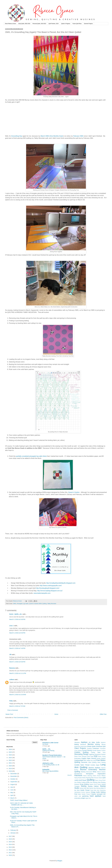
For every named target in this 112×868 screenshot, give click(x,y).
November (14, 776)
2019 (10, 768)
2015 (10, 842)
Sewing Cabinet (93, 786)
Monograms (90, 774)
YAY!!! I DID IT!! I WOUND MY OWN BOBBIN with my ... (21, 804)
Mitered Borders (101, 772)
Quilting (45, 604)
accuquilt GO (101, 794)
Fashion (103, 758)
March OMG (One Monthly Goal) (52, 136)
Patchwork (78, 776)
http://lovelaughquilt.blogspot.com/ (48, 588)
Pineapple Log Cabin (23, 604)
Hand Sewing (101, 762)
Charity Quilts (91, 746)
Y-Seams (93, 794)
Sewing (84, 786)
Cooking (89, 748)
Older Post (103, 714)
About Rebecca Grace (10, 24)
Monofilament (78, 774)
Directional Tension (100, 754)
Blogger (60, 861)
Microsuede (89, 772)
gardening (85, 796)
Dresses (84, 756)
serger (83, 798)
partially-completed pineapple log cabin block (31, 456)
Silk (88, 788)
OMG (15, 604)
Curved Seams (97, 750)
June (12, 790)
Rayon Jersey (99, 780)
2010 (10, 855)
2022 (10, 760)
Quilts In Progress (66, 24)
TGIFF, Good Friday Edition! (19, 800)
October (13, 779)
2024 (10, 755)
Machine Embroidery (89, 770)
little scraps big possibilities (50, 771)
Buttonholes (84, 747)
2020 (10, 766)
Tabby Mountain (52, 604)
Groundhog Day (17, 136)
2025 (10, 752)
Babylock (103, 742)
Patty (11, 701)
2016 (10, 839)
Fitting (88, 760)
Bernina (91, 744)
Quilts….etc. (47, 749)
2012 (10, 850)
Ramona (12, 668)
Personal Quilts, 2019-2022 (39, 24)
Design (86, 754)
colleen (12, 679)
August (13, 784)
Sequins (91, 784)
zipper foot (88, 798)
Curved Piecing (87, 750)
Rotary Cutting (81, 782)
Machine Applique (94, 768)
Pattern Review (97, 776)
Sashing (95, 782)
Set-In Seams (97, 784)
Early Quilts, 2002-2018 (24, 24)
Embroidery (78, 758)
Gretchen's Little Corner (50, 743)
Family (98, 758)
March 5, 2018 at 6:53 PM (17, 633)
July (12, 787)
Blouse (104, 744)
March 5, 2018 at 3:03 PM (17, 619)
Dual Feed (90, 756)
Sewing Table (83, 788)
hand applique (96, 796)
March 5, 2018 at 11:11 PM (18, 673)
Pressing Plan (90, 778)
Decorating (78, 754)
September (14, 782)
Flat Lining (93, 760)
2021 (10, 763)
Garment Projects (88, 24)
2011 (10, 853)
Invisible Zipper (95, 765)
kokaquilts (46, 769)
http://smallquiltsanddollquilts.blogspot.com (61, 583)
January (13, 833)
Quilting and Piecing (48, 751)
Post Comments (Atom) (21, 717)
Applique (84, 742)
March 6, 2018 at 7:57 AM (17, 706)
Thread (87, 790)
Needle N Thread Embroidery (52, 755)
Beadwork (83, 744)
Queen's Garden (74, 492)
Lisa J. (12, 626)
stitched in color (48, 763)
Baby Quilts (96, 742)
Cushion (103, 751)
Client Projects (80, 748)
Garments (84, 762)
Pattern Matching (88, 776)
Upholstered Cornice (80, 792)
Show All (69, 775)
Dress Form (78, 756)
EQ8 (96, 756)
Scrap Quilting (84, 784)
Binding (98, 744)
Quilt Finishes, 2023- (54, 24)
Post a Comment (13, 710)
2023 (10, 758)
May (12, 792)
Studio (82, 790)
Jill (10, 654)
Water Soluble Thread (84, 794)
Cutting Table (96, 752)
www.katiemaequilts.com (42, 593)
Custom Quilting (81, 752)
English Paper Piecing (89, 758)
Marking (83, 772)
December (14, 774)
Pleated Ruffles (82, 778)
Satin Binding (102, 782)
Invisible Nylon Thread (82, 765)
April (12, 795)
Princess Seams (98, 778)
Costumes (96, 748)
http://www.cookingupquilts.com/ (51, 585)
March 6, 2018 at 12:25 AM (18, 695)
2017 (10, 836)
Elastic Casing (102, 756)
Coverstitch (103, 748)
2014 (10, 844)
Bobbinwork (77, 747)
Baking (77, 744)
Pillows (104, 776)
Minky (94, 772)
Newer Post (9, 714)
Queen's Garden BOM (35, 604)
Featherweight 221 (80, 760)
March (13, 798)
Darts (104, 752)
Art (90, 742)
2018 (10, 771)
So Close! (45, 744)
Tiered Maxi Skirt (95, 790)
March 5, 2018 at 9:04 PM (17, 662)
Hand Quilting (92, 762)
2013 (10, 847)
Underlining (103, 790)
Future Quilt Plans (77, 24)
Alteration (77, 742)
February (13, 830)
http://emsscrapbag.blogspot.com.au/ (50, 591)
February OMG (78, 136)
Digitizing (92, 754)
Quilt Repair (83, 780)
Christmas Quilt (101, 746)
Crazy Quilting (78, 751)
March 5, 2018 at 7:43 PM (17, 648)
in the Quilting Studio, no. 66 (51, 765)
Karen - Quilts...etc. (16, 614)
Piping (76, 778)
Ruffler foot (89, 782)
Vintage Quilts (95, 792)
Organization (101, 774)
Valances (88, 792)
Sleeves (91, 788)
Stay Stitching (97, 788)
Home (56, 714)
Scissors (77, 784)
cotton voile (78, 796)
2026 (10, 749)
